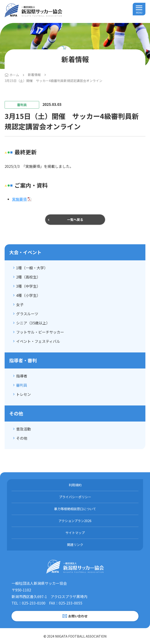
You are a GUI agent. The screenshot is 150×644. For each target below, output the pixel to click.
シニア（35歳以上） (33, 323)
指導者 (22, 376)
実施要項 (19, 199)
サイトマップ (75, 533)
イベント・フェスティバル (38, 341)
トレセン (24, 394)
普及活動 (24, 429)
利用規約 (75, 485)
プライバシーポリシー (75, 497)
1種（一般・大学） (32, 268)
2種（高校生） (28, 277)
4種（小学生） (28, 295)
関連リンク (75, 545)
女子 (20, 304)
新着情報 (34, 75)
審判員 (22, 385)
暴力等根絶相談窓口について (75, 509)
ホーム (14, 75)
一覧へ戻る (75, 219)
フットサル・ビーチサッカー (40, 332)
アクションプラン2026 (75, 521)
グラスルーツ (27, 314)
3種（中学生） (28, 286)
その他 (22, 438)
